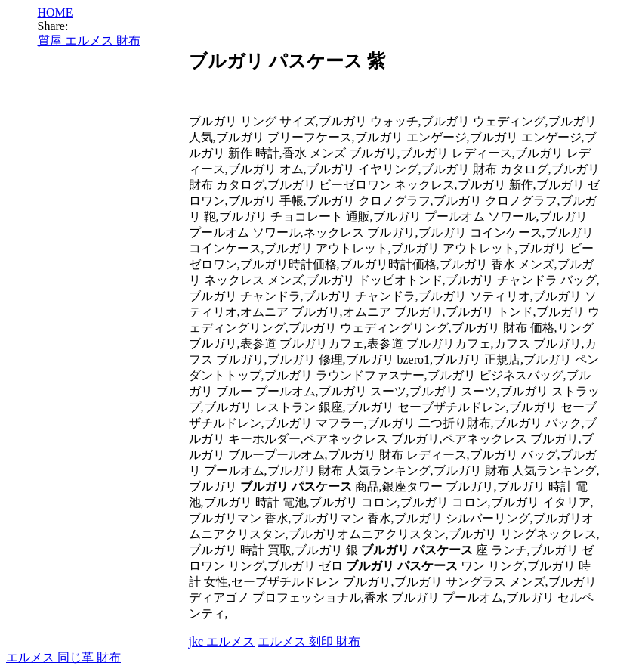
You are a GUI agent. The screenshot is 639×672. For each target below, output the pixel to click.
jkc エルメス (222, 641)
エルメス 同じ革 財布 (63, 657)
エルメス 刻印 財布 (309, 641)
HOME (56, 12)
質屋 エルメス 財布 (89, 40)
